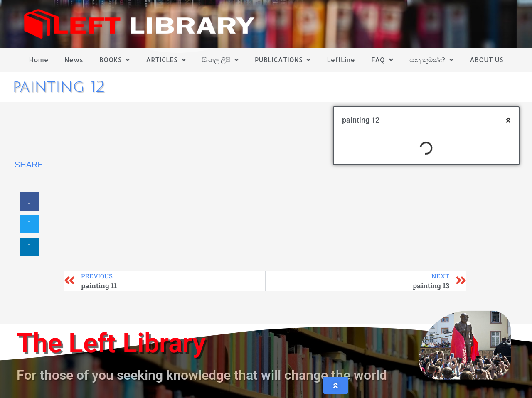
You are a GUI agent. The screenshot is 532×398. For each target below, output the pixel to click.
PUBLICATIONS (283, 60)
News (74, 60)
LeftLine (341, 60)
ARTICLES (166, 60)
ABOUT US (486, 60)
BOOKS (115, 60)
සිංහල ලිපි (220, 60)
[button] (29, 201)
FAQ (382, 60)
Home (39, 60)
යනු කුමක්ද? (431, 60)
